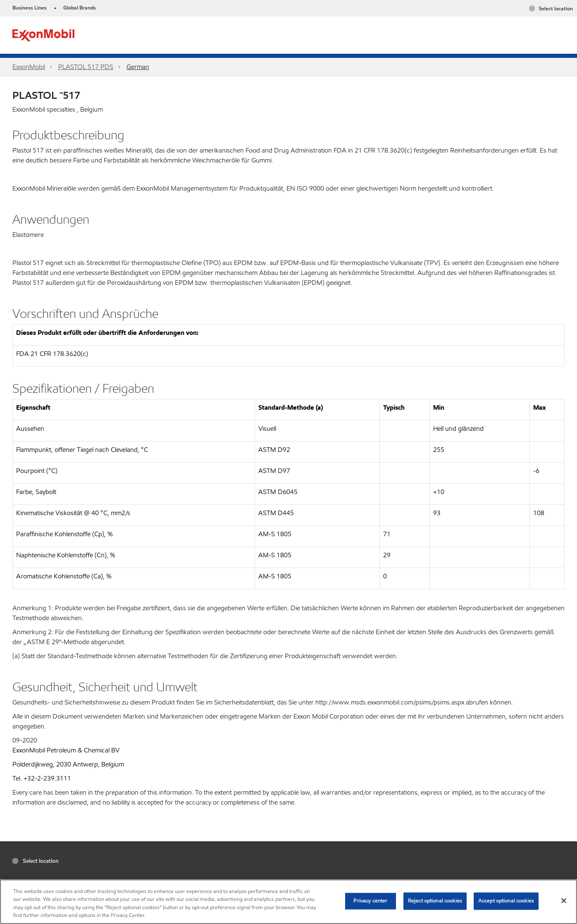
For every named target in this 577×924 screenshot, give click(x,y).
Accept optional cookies (506, 901)
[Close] (564, 900)
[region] (288, 902)
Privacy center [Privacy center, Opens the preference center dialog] (370, 901)
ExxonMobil (29, 67)
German (138, 67)
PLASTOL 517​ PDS (86, 67)
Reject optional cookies (435, 901)
